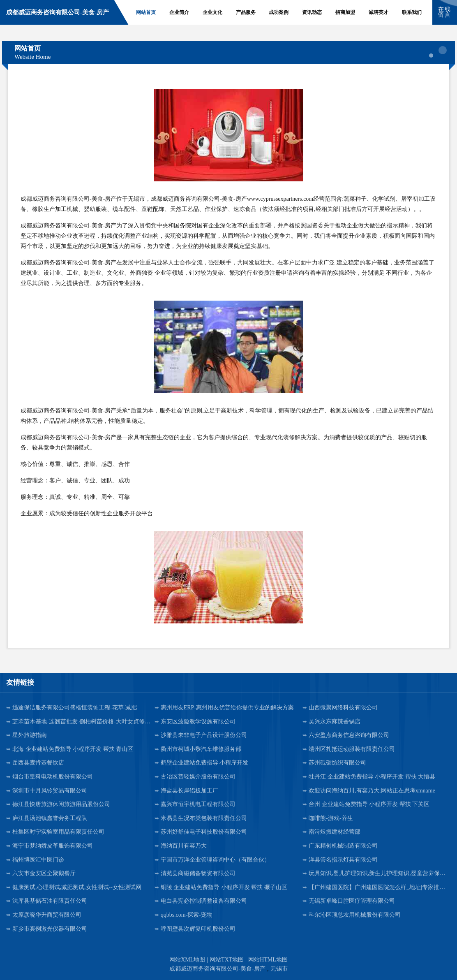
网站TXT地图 (227, 960)
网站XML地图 (187, 960)
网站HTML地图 (268, 960)
